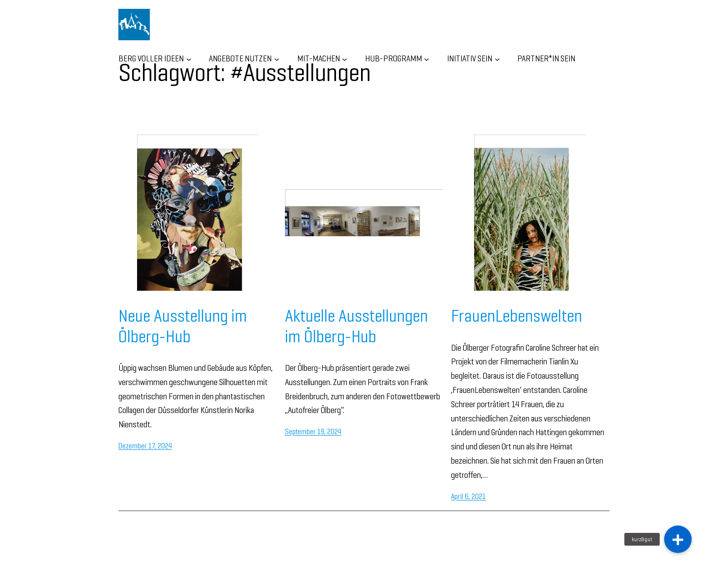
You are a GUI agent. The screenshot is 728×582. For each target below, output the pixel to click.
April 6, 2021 (468, 496)
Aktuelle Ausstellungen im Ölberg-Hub (356, 326)
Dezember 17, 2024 (145, 446)
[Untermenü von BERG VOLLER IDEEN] (189, 59)
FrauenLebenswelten (517, 316)
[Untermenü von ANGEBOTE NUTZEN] (277, 59)
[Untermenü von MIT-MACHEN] (345, 59)
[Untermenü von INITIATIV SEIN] (497, 59)
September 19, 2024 (313, 431)
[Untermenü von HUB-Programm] (427, 59)
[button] (678, 539)
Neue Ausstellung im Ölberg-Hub (183, 326)
